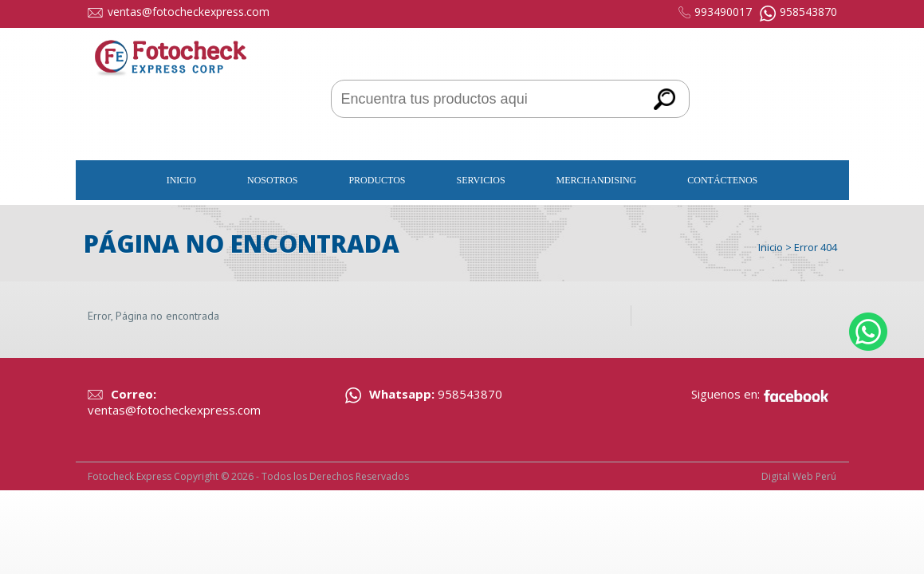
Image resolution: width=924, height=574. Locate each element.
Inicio (181, 180)
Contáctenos (722, 180)
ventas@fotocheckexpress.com (189, 12)
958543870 (808, 12)
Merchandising (597, 180)
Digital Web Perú (799, 476)
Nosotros (272, 180)
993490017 (723, 12)
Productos (377, 180)
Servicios (481, 180)
